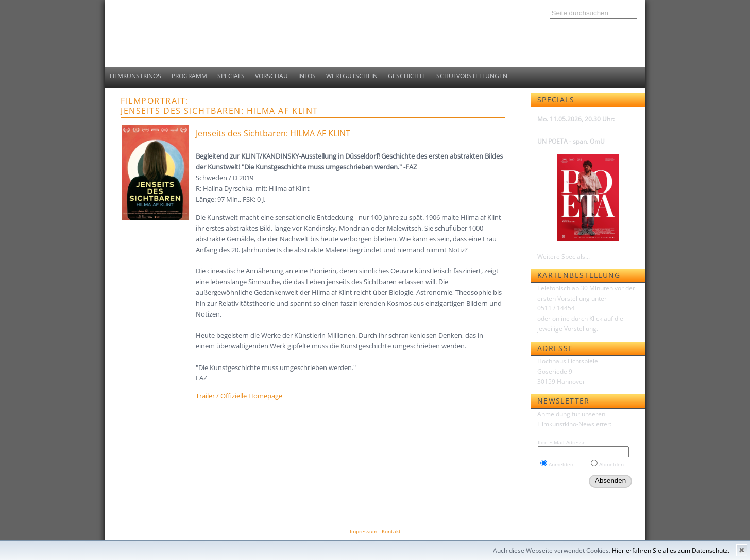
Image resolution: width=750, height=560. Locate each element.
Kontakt (391, 531)
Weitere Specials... (564, 257)
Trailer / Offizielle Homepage (239, 396)
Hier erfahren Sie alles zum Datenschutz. (671, 550)
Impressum (363, 531)
